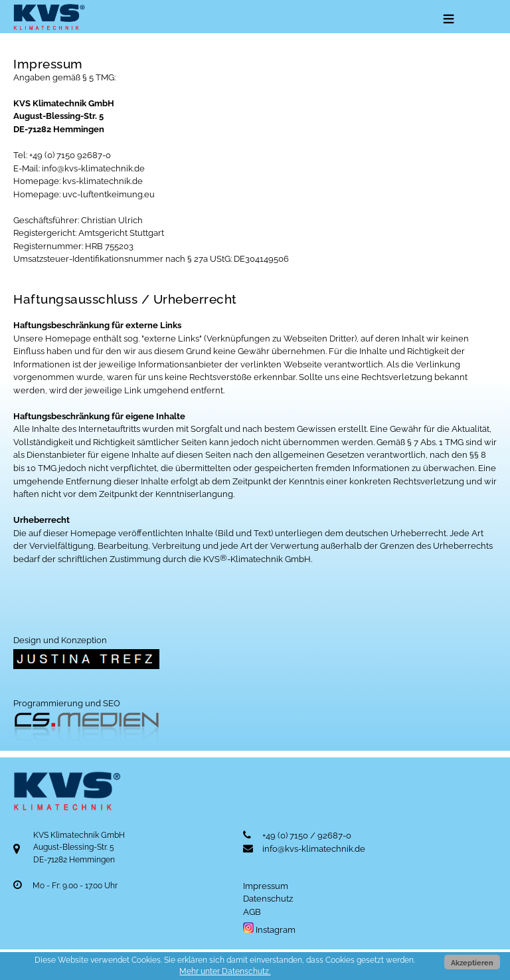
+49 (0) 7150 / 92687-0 (307, 835)
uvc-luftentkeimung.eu (109, 194)
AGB (252, 912)
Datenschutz (268, 899)
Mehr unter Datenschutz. (225, 971)
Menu (447, 20)
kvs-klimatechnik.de (103, 181)
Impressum (266, 886)
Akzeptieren (472, 963)
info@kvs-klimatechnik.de (93, 168)
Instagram (269, 930)
